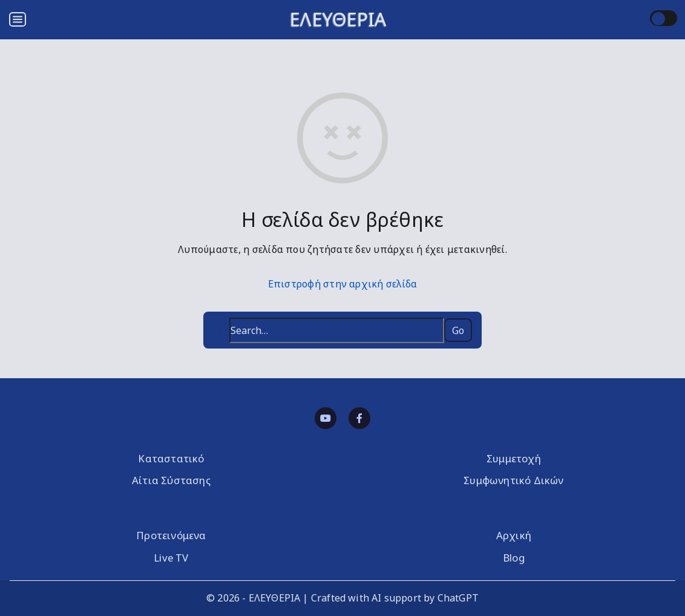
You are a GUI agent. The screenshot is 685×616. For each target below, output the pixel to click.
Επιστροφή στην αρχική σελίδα (343, 284)
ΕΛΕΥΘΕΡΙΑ (338, 19)
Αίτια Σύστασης (171, 480)
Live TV (171, 558)
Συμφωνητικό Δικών (513, 480)
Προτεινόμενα (171, 535)
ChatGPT (458, 598)
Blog (514, 558)
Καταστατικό (171, 458)
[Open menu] (18, 19)
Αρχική (514, 535)
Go (458, 330)
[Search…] (336, 330)
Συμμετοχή (514, 458)
